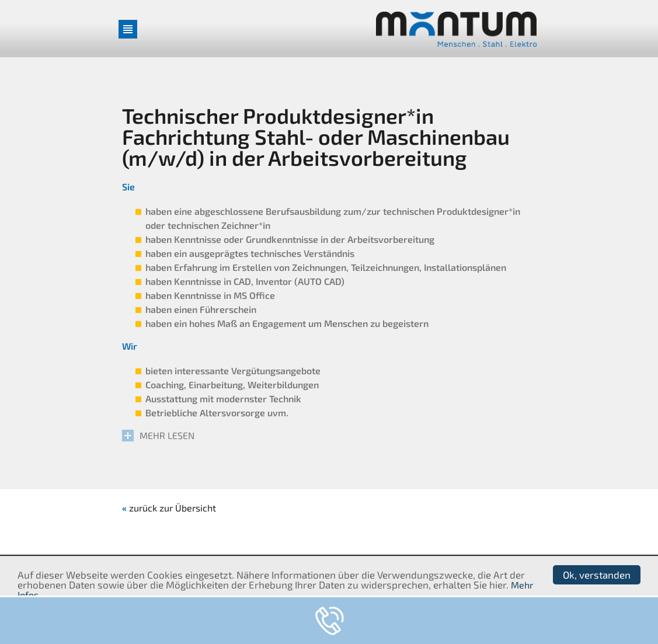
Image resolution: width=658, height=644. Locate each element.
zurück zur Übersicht (173, 508)
